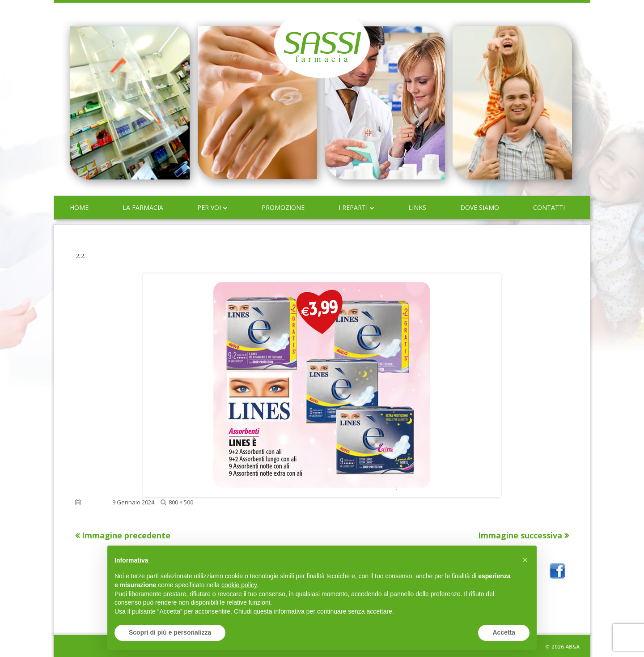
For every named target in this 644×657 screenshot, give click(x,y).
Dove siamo (480, 207)
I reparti (353, 207)
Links (417, 207)
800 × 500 (181, 502)
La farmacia (143, 207)
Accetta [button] (504, 632)
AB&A (573, 647)
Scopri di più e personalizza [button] (170, 632)
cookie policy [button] (239, 585)
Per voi (209, 207)
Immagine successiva (520, 535)
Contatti (549, 207)
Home (79, 207)
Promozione (283, 207)
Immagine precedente (126, 535)
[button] (525, 560)
